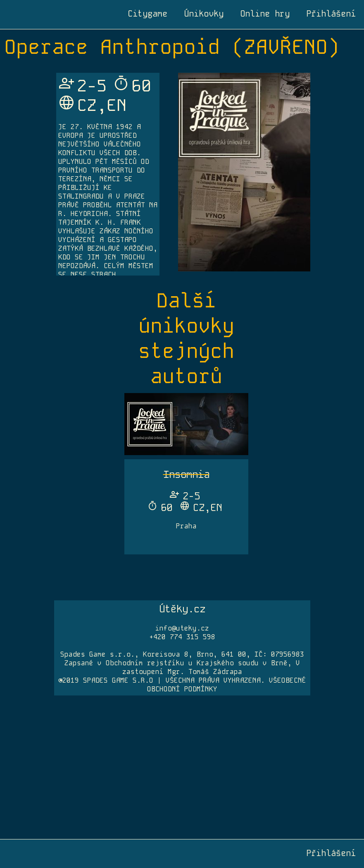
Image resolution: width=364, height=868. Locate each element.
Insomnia (186, 474)
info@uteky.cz (182, 628)
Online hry (265, 14)
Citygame (148, 14)
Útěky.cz (182, 609)
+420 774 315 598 (182, 637)
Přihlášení (331, 14)
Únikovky (204, 14)
